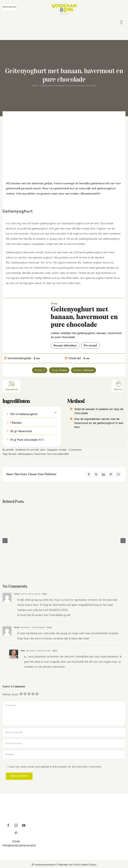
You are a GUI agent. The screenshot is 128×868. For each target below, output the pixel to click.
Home (35, 86)
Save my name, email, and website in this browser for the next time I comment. (55, 767)
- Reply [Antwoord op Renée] (49, 627)
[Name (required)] (64, 732)
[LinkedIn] (103, 474)
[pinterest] (16, 833)
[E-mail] (118, 474)
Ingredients (11, 386)
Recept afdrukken (65, 345)
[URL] (64, 755)
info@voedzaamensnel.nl (19, 845)
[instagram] (16, 825)
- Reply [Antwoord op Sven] (54, 651)
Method (119, 386)
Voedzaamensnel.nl (45, 865)
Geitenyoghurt (25, 454)
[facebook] (8, 825)
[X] (96, 474)
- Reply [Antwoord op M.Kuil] (44, 594)
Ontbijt (63, 450)
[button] (56, 412)
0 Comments (75, 450)
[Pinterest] (111, 474)
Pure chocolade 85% (58, 454)
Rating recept (10, 694)
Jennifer (10, 450)
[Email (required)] (64, 743)
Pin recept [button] (90, 345)
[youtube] (24, 825)
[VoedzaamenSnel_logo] (64, 5)
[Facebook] (89, 474)
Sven (23, 651)
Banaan (13, 454)
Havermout (40, 454)
